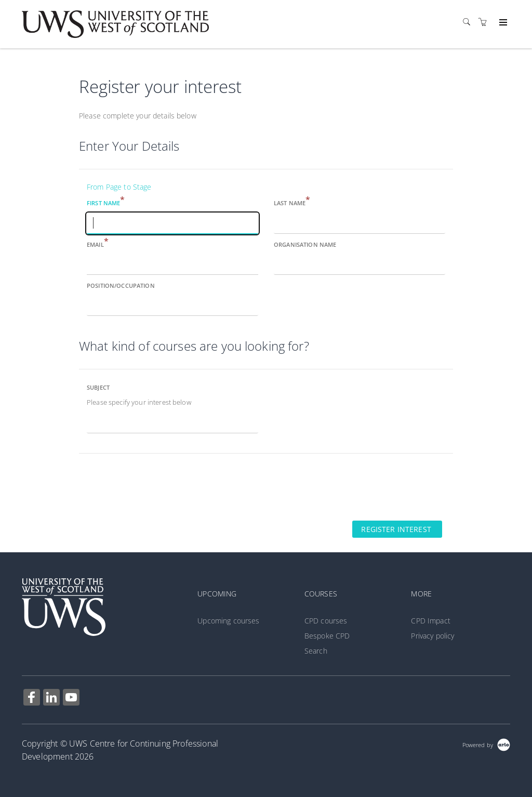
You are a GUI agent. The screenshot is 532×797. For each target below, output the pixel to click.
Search (316, 651)
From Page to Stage (119, 187)
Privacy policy (433, 636)
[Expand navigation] (502, 23)
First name (106, 202)
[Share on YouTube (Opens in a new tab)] (71, 699)
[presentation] (158, 486)
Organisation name (305, 244)
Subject (98, 387)
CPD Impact (430, 621)
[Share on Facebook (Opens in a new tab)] (32, 699)
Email (98, 244)
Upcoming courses (228, 621)
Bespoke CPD (327, 636)
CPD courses (326, 621)
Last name (292, 202)
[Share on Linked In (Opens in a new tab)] (51, 699)
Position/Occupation (121, 285)
